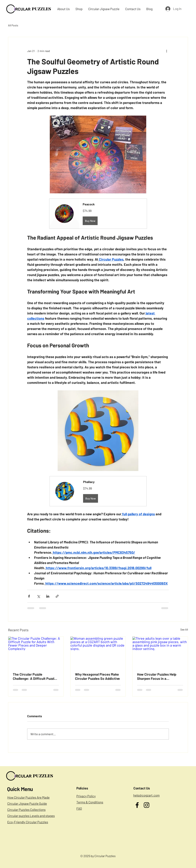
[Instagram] (147, 805)
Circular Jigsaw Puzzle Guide (27, 803)
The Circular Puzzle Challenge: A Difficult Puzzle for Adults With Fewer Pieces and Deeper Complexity (35, 676)
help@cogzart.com (146, 795)
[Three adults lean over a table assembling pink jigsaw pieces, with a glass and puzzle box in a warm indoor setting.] (160, 652)
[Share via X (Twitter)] (38, 596)
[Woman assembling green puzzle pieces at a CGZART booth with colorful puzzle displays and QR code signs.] (98, 652)
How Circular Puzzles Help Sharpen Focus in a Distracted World (157, 676)
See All (184, 629)
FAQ (79, 808)
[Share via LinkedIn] (48, 596)
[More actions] (167, 51)
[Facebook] (137, 805)
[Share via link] (57, 596)
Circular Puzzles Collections (26, 810)
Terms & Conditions (90, 802)
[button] (98, 214)
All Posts (13, 25)
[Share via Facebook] (29, 596)
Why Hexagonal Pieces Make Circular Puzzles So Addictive (97, 676)
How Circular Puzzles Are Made (28, 797)
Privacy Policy (86, 796)
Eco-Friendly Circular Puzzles (28, 822)
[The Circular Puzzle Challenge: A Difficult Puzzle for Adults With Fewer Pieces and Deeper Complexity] (36, 652)
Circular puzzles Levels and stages (31, 816)
